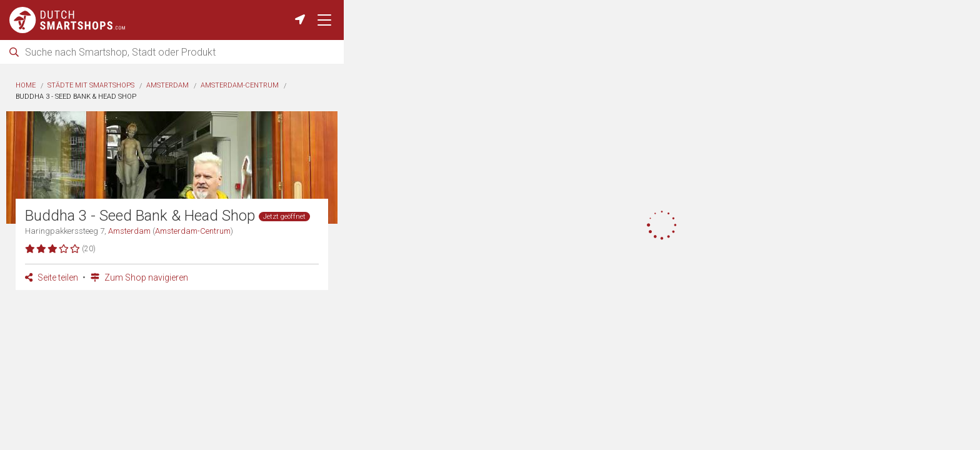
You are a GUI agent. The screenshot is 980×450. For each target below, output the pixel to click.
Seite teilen (52, 277)
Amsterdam (167, 85)
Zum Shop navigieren (139, 277)
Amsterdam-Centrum (240, 85)
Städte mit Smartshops (91, 85)
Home (26, 85)
